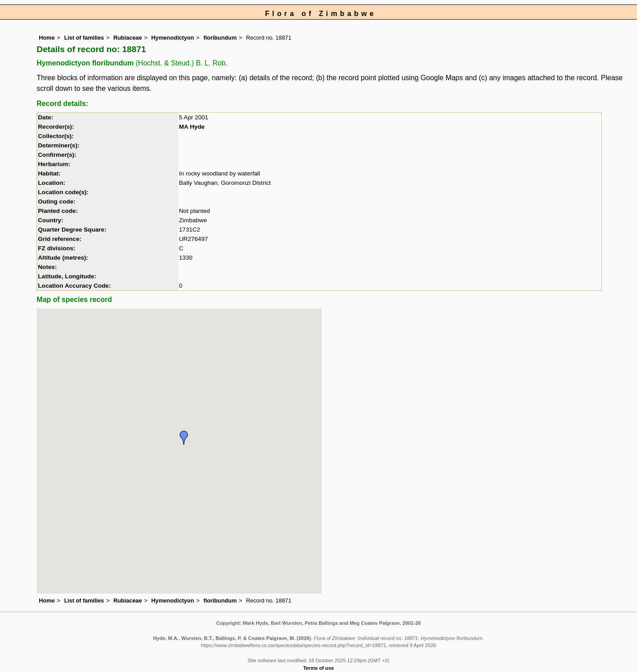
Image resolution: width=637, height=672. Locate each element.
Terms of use (319, 668)
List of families (84, 38)
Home (47, 38)
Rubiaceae (128, 38)
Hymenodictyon (173, 38)
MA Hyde (192, 127)
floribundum (220, 38)
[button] (184, 438)
